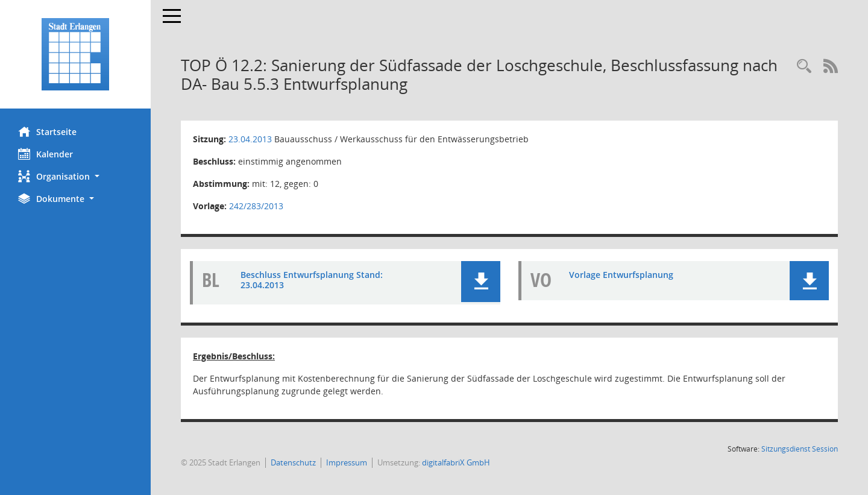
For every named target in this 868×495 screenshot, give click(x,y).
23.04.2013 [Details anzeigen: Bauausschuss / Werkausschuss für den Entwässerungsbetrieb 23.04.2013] (250, 139)
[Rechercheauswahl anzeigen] (804, 67)
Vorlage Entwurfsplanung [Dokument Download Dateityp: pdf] (621, 275)
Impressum (347, 462)
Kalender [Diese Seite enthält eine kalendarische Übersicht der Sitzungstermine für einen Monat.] (46, 154)
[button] (75, 176)
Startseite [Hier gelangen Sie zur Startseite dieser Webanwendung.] (47, 131)
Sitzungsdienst (800, 449)
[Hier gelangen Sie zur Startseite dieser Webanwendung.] (75, 54)
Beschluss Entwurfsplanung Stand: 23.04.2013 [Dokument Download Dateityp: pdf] (312, 280)
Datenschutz (293, 462)
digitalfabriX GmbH (456, 462)
